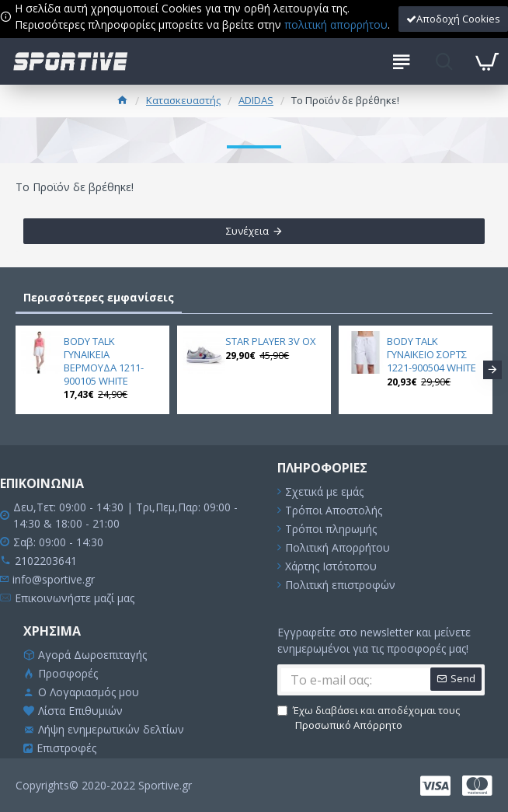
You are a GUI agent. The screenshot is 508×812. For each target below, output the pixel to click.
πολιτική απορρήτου (336, 24)
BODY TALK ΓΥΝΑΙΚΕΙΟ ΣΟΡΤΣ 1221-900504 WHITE (431, 355)
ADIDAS (256, 100)
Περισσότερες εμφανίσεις (99, 297)
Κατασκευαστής (183, 100)
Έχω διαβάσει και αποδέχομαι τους (369, 718)
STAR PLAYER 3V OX (271, 342)
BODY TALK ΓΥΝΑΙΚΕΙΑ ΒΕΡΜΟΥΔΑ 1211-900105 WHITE (104, 361)
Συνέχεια (247, 231)
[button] (492, 370)
